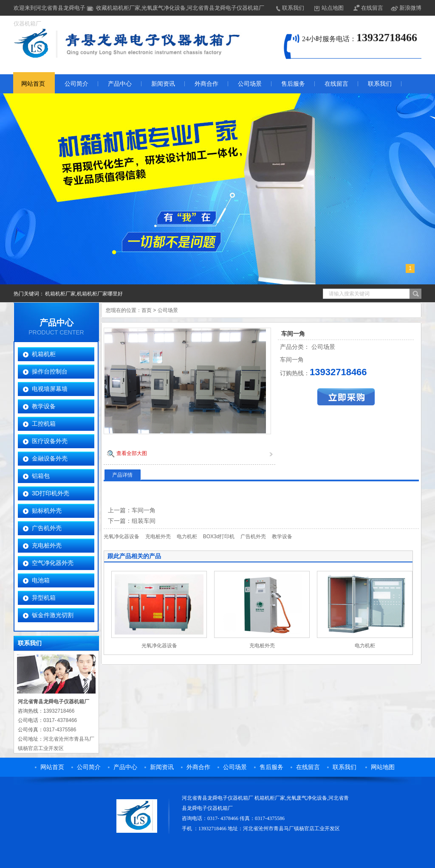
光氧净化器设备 (121, 537)
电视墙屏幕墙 (50, 389)
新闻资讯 (163, 84)
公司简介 (76, 84)
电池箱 (41, 580)
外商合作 (206, 84)
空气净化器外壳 (53, 563)
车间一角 (144, 510)
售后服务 (293, 84)
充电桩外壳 (47, 545)
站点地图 (333, 8)
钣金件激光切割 (53, 615)
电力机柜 (187, 537)
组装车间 (144, 521)
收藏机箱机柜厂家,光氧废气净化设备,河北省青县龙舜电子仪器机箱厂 (180, 8)
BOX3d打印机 (219, 537)
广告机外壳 (47, 528)
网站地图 (383, 767)
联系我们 (293, 8)
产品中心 (120, 84)
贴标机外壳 (47, 511)
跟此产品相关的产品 (134, 556)
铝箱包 (41, 476)
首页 (147, 310)
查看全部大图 (132, 453)
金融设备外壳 (50, 458)
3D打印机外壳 (51, 493)
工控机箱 (44, 424)
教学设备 (44, 406)
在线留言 (372, 8)
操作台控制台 (50, 371)
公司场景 (250, 84)
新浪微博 (410, 8)
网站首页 (33, 84)
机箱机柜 (44, 354)
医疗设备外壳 (50, 441)
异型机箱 (44, 598)
